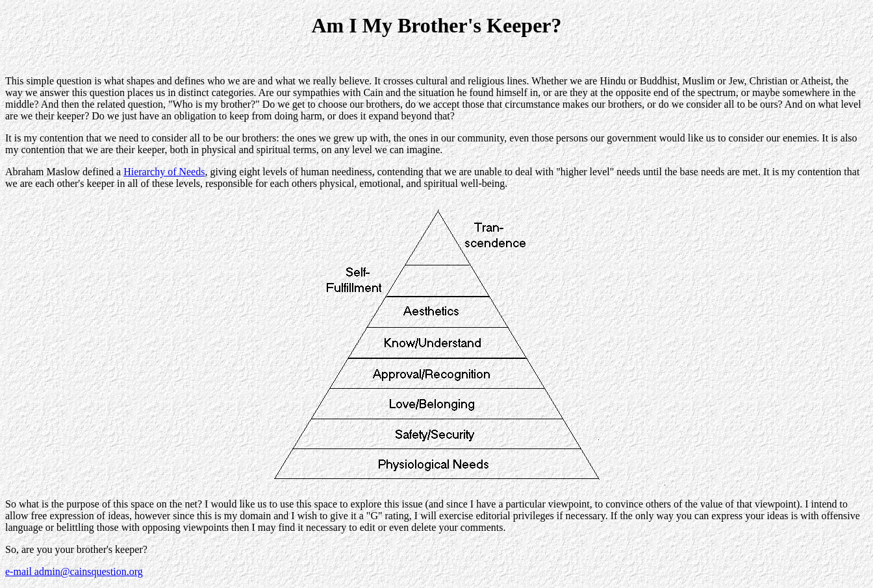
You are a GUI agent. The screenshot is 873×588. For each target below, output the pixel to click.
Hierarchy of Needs (164, 172)
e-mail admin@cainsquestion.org (74, 571)
